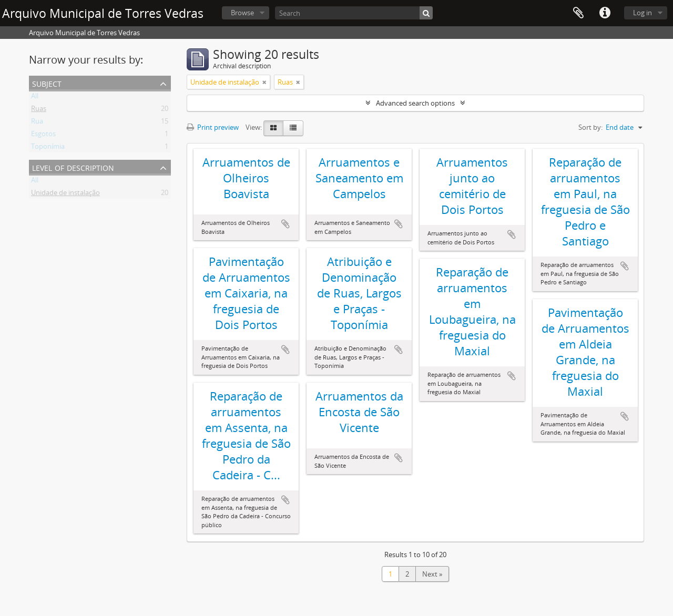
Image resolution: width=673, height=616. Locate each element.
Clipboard (578, 13)
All (35, 98)
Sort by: (590, 127)
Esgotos (43, 136)
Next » (432, 574)
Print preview (213, 127)
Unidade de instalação (65, 194)
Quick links (605, 13)
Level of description (73, 167)
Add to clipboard (285, 224)
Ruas (39, 110)
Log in (643, 13)
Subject (47, 83)
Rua (37, 123)
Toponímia (48, 148)
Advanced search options (415, 103)
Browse (242, 13)
